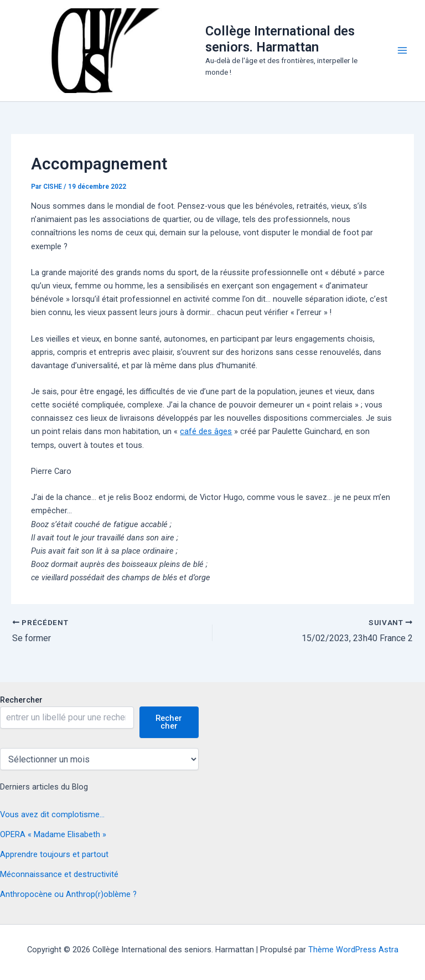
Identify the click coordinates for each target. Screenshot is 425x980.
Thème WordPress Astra (353, 950)
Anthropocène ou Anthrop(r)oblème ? (68, 894)
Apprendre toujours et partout (54, 854)
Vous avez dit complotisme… (52, 814)
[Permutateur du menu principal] (402, 50)
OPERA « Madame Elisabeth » (53, 834)
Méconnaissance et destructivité (59, 874)
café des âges (206, 431)
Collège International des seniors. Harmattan (280, 39)
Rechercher (21, 700)
